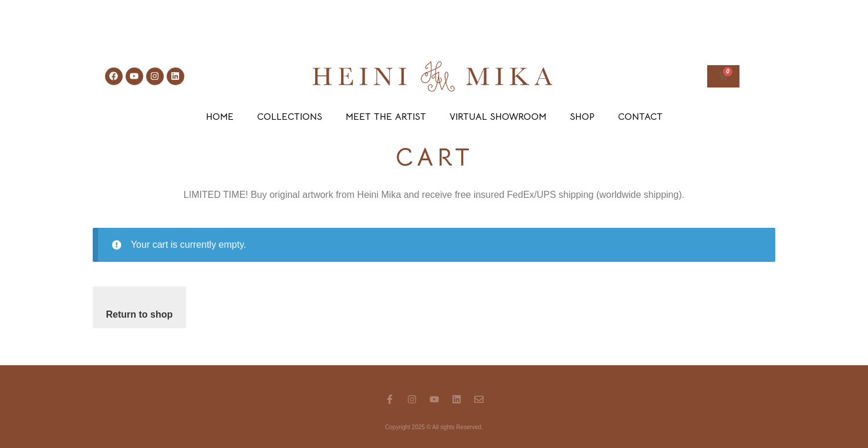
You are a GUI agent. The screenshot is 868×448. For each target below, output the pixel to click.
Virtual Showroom (498, 117)
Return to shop (140, 314)
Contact (640, 117)
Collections (290, 117)
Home (220, 117)
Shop (582, 117)
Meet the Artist (386, 117)
